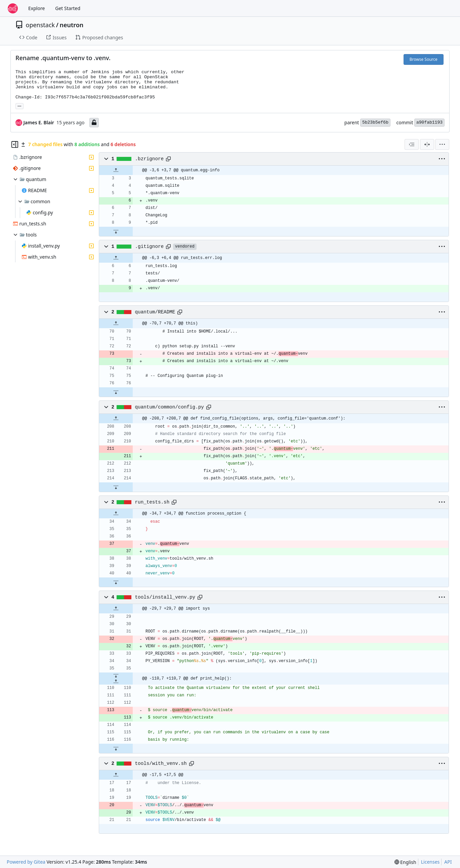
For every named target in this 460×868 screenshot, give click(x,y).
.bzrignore (150, 159)
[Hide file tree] (15, 144)
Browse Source (424, 59)
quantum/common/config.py (170, 407)
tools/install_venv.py (165, 597)
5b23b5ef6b (375, 122)
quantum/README (155, 312)
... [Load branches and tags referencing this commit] (19, 105)
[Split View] (427, 144)
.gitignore (150, 247)
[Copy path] (168, 159)
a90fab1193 (429, 122)
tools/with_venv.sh (161, 764)
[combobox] (412, 144)
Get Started (68, 8)
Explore (36, 8)
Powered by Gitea (26, 862)
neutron (71, 25)
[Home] (13, 8)
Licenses (430, 862)
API (448, 862)
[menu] (442, 144)
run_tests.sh (152, 502)
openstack (40, 25)
